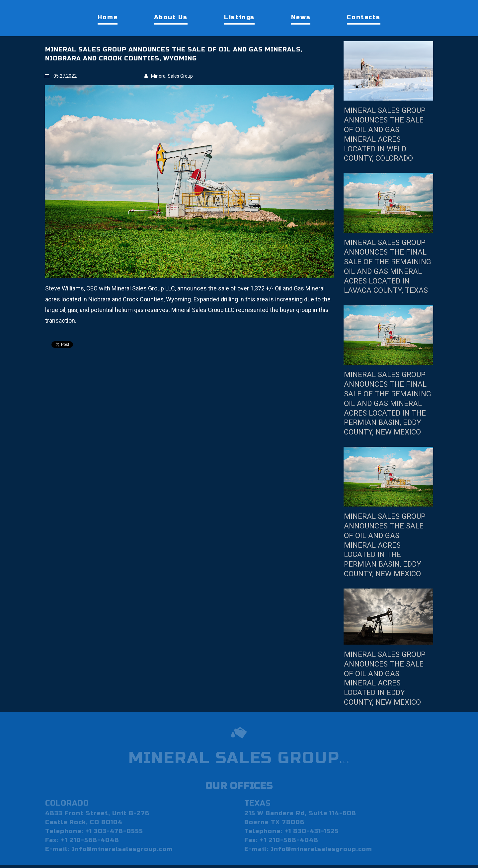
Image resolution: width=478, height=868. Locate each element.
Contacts (363, 17)
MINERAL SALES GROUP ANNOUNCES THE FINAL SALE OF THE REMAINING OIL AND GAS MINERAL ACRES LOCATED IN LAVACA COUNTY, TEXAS (388, 271)
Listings (239, 17)
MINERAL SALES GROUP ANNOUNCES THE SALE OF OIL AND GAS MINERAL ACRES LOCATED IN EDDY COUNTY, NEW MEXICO (388, 697)
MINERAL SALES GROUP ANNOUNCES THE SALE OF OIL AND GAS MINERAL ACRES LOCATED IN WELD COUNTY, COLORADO (388, 134)
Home (108, 17)
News (301, 17)
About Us (171, 17)
